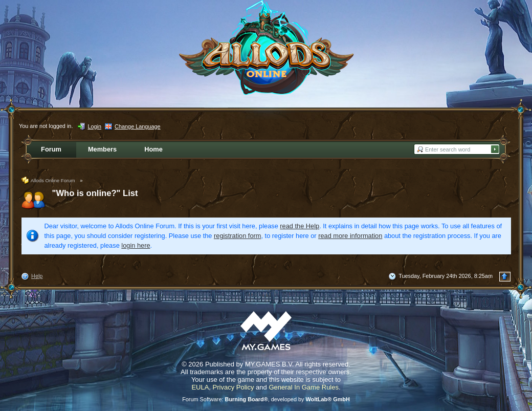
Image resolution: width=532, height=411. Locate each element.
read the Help (300, 226)
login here (136, 245)
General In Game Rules (304, 387)
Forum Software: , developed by (266, 399)
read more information (350, 236)
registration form (237, 236)
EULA (200, 387)
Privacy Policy (234, 387)
